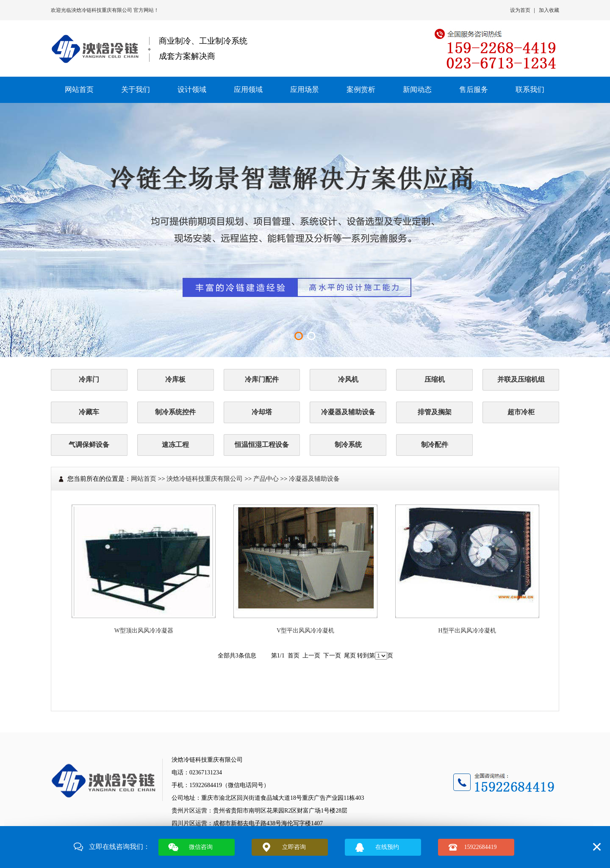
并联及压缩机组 (521, 379)
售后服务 (474, 90)
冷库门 (89, 379)
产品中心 (266, 479)
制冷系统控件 (175, 412)
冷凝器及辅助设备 (348, 412)
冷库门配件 (262, 379)
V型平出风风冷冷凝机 (305, 631)
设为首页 (520, 10)
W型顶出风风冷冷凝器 (144, 631)
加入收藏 (549, 10)
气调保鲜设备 (89, 445)
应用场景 (305, 90)
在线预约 (387, 847)
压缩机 (435, 379)
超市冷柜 (521, 412)
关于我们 (136, 90)
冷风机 (348, 379)
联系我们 (530, 90)
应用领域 (248, 90)
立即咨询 (294, 847)
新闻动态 (417, 90)
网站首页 (79, 90)
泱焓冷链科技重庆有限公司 (102, 10)
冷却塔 (262, 412)
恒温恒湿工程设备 (262, 445)
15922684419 (481, 847)
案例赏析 (361, 90)
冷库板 (175, 379)
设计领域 (192, 90)
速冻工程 (175, 445)
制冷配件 (435, 445)
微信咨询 (201, 847)
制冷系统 (348, 445)
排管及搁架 (435, 412)
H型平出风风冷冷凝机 (467, 631)
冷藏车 (89, 412)
